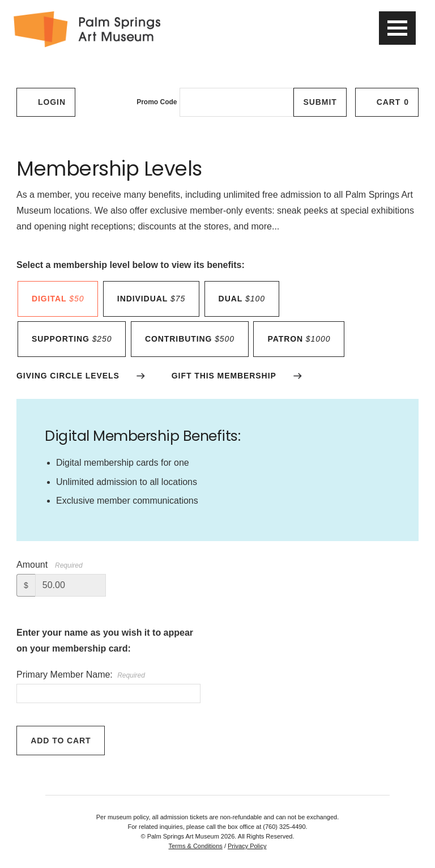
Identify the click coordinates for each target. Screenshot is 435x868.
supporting (72, 339)
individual (151, 299)
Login (46, 102)
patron (299, 339)
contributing (190, 339)
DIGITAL (58, 299)
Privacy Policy (247, 846)
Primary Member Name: (81, 675)
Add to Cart (61, 741)
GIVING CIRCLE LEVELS (68, 376)
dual (242, 299)
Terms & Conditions (195, 846)
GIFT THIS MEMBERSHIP (224, 376)
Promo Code (157, 102)
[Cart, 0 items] (387, 102)
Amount (32, 565)
